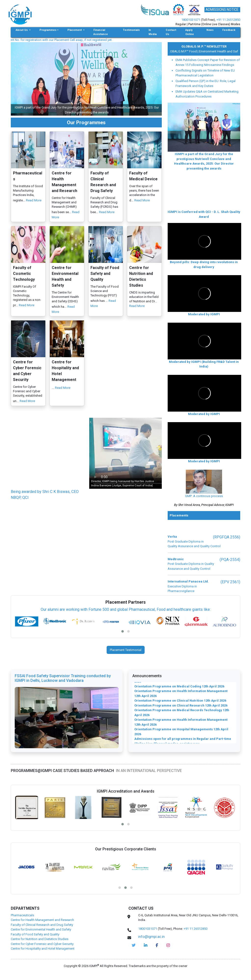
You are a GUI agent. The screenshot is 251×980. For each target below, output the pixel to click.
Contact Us (171, 44)
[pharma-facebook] (157, 957)
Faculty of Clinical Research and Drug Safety (42, 936)
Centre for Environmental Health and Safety (41, 941)
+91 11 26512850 (228, 20)
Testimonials (131, 42)
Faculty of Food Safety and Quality (35, 946)
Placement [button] (75, 42)
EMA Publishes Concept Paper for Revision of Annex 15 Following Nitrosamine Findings (208, 74)
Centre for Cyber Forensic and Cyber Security (42, 955)
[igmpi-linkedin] (146, 957)
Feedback (229, 42)
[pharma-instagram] (168, 957)
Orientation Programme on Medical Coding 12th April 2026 (179, 747)
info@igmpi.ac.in (14, 51)
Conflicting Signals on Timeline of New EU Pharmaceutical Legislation (205, 85)
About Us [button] (22, 42)
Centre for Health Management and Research (42, 932)
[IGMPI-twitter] (134, 957)
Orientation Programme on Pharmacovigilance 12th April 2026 (182, 713)
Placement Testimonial (126, 662)
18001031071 (191, 20)
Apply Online (190, 44)
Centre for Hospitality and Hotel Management (43, 960)
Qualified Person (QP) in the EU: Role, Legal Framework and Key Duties (206, 95)
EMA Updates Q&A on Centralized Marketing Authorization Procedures (207, 106)
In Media (153, 44)
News (210, 42)
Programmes (48, 42)
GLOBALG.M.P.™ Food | (215, 63)
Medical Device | (187, 63)
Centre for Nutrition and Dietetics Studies (40, 951)
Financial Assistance (101, 44)
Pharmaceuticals (22, 927)
